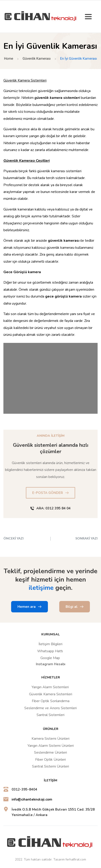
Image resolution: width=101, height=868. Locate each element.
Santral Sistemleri (50, 715)
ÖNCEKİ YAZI (14, 538)
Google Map (50, 658)
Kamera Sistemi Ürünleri (50, 739)
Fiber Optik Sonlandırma (51, 701)
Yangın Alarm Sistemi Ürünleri (51, 746)
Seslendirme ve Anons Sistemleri (50, 708)
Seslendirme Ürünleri (50, 752)
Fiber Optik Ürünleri (50, 760)
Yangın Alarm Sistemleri (51, 687)
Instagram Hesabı (51, 664)
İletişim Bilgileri (50, 644)
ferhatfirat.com (76, 859)
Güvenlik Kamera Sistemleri (51, 694)
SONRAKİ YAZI (86, 538)
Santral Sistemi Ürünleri (50, 766)
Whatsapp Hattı (50, 651)
